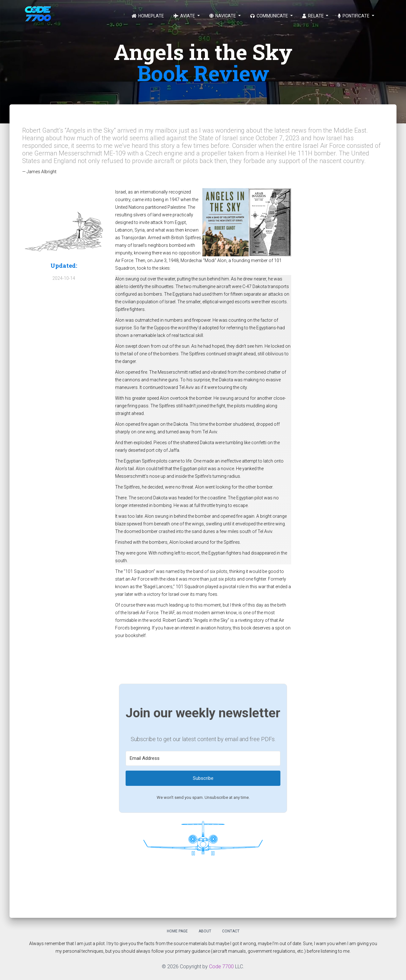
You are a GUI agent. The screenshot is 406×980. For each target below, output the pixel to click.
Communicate (270, 16)
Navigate (223, 16)
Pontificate (354, 16)
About (205, 931)
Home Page (177, 931)
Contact (231, 931)
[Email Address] (203, 758)
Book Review (203, 73)
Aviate (185, 16)
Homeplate (148, 16)
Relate (314, 16)
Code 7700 (221, 967)
